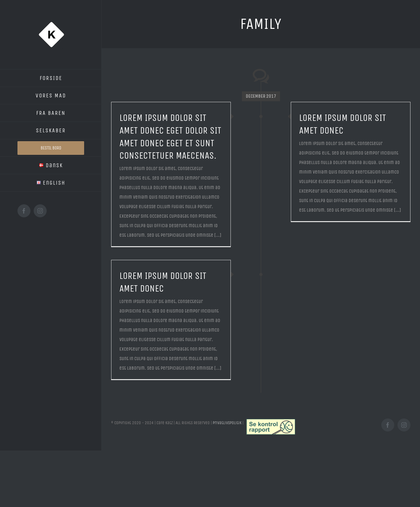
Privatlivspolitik (227, 423)
